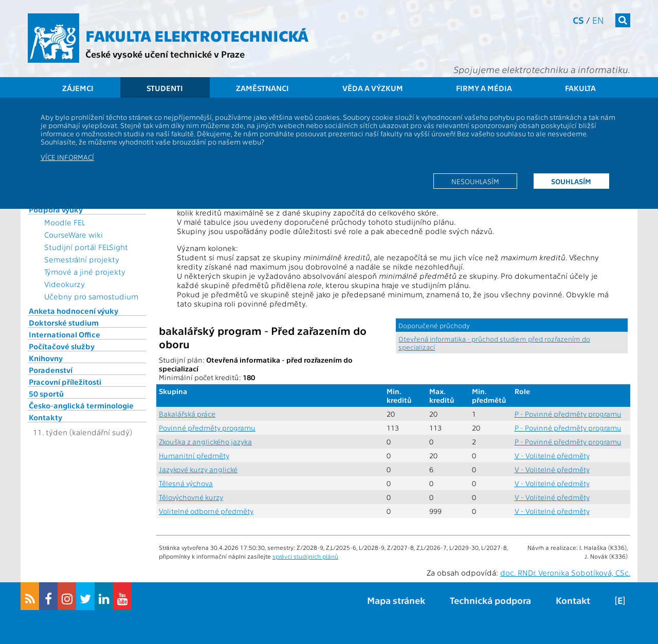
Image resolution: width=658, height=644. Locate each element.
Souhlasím (571, 181)
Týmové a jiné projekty (85, 272)
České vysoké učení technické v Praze (165, 54)
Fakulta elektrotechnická (197, 35)
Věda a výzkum (373, 88)
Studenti (165, 88)
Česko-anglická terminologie (81, 405)
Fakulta (580, 88)
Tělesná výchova (186, 483)
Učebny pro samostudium (91, 296)
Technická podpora (490, 600)
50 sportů (46, 393)
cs (578, 20)
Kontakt (573, 600)
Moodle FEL (65, 222)
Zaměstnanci (262, 88)
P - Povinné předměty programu (568, 414)
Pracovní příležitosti (65, 382)
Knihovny (46, 358)
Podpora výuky (56, 209)
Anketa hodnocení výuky (74, 311)
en (598, 20)
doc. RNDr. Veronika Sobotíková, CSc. (565, 573)
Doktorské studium (64, 323)
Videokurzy (65, 284)
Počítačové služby (62, 346)
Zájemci (78, 88)
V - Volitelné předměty (552, 455)
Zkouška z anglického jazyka (205, 442)
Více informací (67, 157)
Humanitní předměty (194, 455)
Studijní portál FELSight (86, 247)
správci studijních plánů (305, 556)
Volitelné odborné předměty (206, 511)
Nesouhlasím (475, 181)
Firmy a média (484, 88)
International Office (65, 334)
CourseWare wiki (74, 235)
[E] (620, 600)
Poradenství (51, 370)
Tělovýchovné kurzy (191, 497)
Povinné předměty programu (207, 428)
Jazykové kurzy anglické (198, 469)
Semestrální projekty (82, 259)
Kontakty (45, 417)
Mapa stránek (396, 600)
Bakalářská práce (187, 414)
